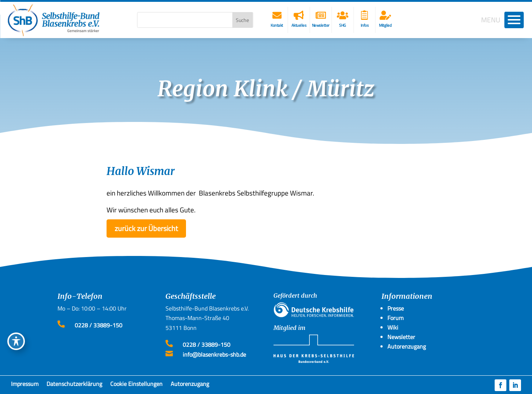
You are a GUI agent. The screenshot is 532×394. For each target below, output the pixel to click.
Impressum (25, 385)
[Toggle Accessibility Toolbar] (16, 341)
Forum (395, 318)
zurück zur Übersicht (146, 228)
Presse (396, 308)
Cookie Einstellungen (136, 385)
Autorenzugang (190, 385)
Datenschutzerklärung (74, 385)
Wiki (393, 327)
